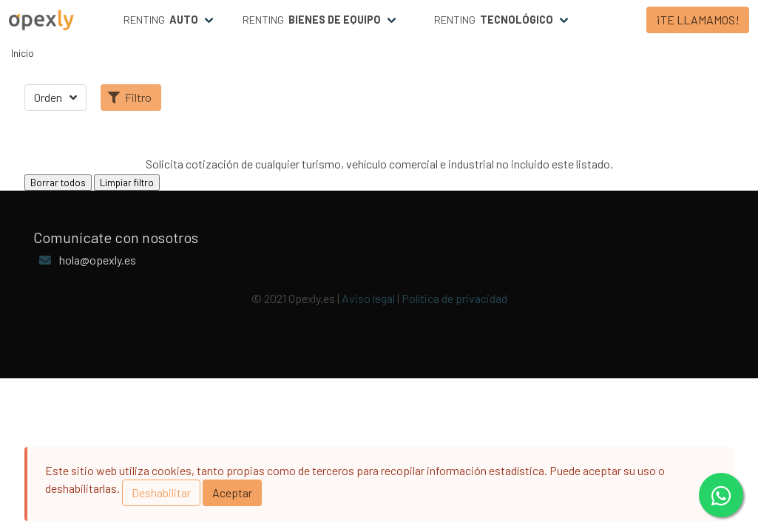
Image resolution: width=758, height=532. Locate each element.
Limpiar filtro (127, 183)
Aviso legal (368, 298)
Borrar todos (58, 183)
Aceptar (232, 492)
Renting (161, 20)
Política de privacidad (454, 298)
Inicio (23, 53)
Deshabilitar (161, 492)
